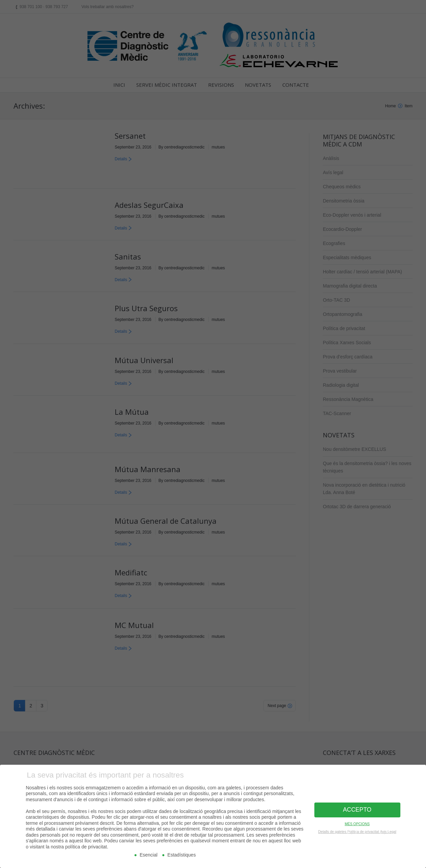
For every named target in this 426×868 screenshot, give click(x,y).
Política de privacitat (364, 829)
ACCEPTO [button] (357, 807)
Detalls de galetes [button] (333, 829)
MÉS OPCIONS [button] (357, 821)
